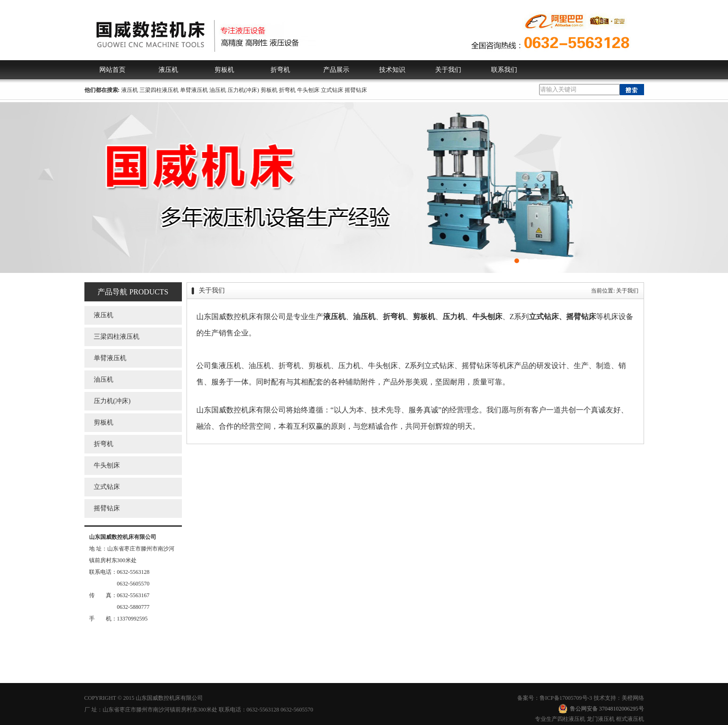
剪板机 (224, 70)
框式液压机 (630, 719)
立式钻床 (332, 90)
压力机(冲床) (243, 90)
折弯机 (280, 70)
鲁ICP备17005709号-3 (566, 698)
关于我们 (448, 70)
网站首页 (112, 70)
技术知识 (392, 70)
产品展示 (336, 70)
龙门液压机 (601, 719)
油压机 (218, 90)
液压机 (168, 70)
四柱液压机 (571, 719)
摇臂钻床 (356, 90)
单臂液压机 (194, 90)
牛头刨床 (308, 90)
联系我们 (504, 70)
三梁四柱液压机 (159, 90)
